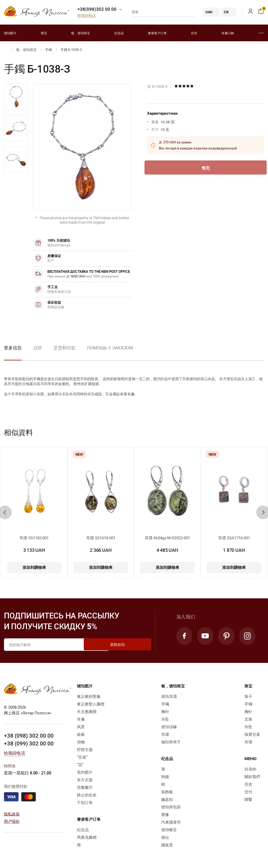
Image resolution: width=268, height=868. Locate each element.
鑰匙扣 (167, 799)
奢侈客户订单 (157, 33)
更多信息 (13, 348)
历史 (248, 784)
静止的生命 (87, 795)
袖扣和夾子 (171, 742)
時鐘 (165, 777)
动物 (81, 742)
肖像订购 (228, 33)
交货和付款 (65, 348)
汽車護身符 (171, 822)
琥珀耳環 (169, 696)
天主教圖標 (87, 711)
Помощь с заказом (110, 348)
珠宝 (44, 33)
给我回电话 (87, 16)
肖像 (81, 719)
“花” (80, 765)
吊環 (165, 734)
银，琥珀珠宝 (81, 33)
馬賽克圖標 (87, 837)
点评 (38, 348)
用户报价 (12, 821)
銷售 (194, 33)
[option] (16, 97)
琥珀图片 (10, 33)
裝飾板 (167, 792)
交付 (248, 792)
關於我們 (252, 777)
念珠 (248, 719)
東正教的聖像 (89, 696)
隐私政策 (12, 814)
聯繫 (248, 799)
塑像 (165, 814)
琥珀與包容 (171, 807)
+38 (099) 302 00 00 (29, 743)
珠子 (248, 696)
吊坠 (165, 719)
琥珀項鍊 (169, 727)
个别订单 (85, 802)
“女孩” (82, 757)
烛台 (165, 837)
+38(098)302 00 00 (97, 9)
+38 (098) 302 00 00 (29, 736)
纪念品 (119, 33)
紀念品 (83, 830)
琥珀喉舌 (169, 830)
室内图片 (85, 772)
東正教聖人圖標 (91, 704)
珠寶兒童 (252, 734)
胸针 (165, 711)
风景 (81, 727)
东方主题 (85, 780)
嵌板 (81, 734)
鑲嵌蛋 (167, 845)
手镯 (48, 50)
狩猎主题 (85, 749)
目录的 (250, 769)
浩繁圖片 (85, 787)
